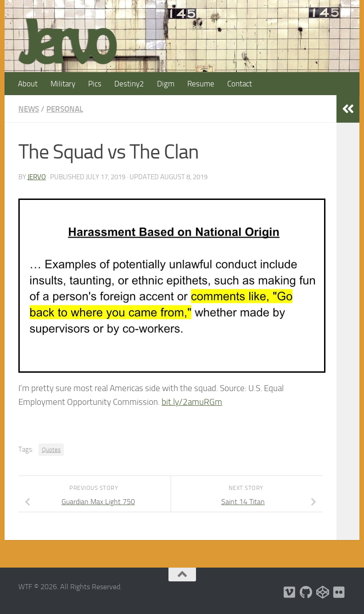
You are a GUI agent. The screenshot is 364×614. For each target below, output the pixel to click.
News (29, 109)
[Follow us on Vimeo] (290, 592)
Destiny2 (129, 84)
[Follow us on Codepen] (323, 592)
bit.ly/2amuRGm (192, 402)
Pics (95, 84)
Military (63, 84)
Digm (166, 84)
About (28, 84)
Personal (65, 109)
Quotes (51, 450)
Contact (240, 84)
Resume (201, 84)
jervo (37, 177)
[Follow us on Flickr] (339, 592)
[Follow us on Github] (306, 592)
